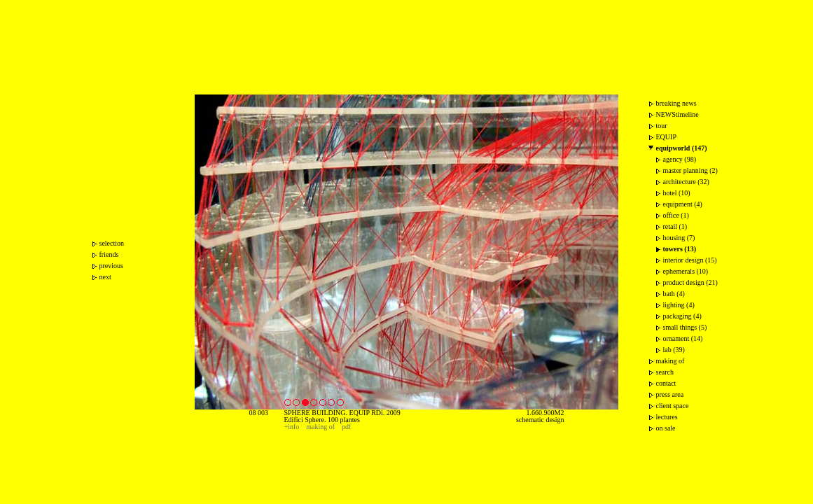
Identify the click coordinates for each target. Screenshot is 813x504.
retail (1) (675, 226)
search (665, 372)
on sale (666, 428)
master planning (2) (690, 170)
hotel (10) (677, 193)
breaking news (676, 103)
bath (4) (674, 294)
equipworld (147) (682, 148)
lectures (667, 417)
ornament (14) (683, 338)
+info (292, 427)
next (105, 277)
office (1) (676, 215)
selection (112, 243)
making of (320, 427)
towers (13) (680, 249)
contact (666, 383)
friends (109, 254)
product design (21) (690, 282)
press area (670, 394)
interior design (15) (690, 260)
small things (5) (685, 327)
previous (111, 266)
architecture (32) (686, 182)
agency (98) (680, 159)
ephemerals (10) (686, 271)
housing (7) (679, 238)
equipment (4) (683, 204)
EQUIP (666, 137)
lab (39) (674, 350)
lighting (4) (679, 305)
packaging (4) (682, 316)
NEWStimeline (677, 114)
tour (662, 126)
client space (673, 406)
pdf (346, 427)
